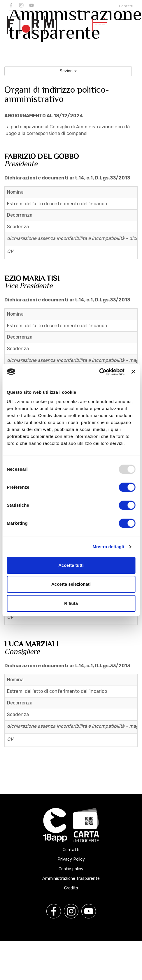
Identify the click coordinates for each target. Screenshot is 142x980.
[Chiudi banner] (133, 372)
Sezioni (68, 71)
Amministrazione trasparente (71, 879)
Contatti (126, 6)
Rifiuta (71, 603)
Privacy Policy (71, 859)
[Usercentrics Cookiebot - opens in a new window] (99, 372)
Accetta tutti (71, 565)
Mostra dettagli (108, 547)
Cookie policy (71, 869)
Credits (71, 888)
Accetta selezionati (71, 584)
